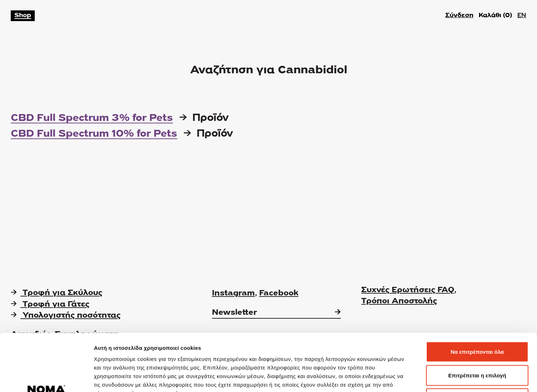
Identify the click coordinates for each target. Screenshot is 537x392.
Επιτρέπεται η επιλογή (477, 322)
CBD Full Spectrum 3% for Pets (92, 118)
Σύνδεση (459, 16)
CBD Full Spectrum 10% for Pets (94, 134)
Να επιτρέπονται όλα (477, 298)
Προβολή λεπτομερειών (425, 378)
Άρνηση (477, 345)
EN (522, 16)
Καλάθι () (495, 16)
